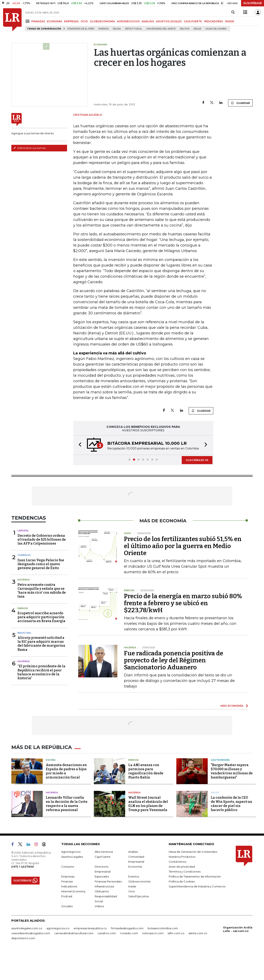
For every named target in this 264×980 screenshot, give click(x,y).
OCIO (84, 21)
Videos (99, 936)
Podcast (67, 926)
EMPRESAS (71, 21)
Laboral (23, 560)
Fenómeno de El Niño (81, 29)
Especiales (102, 906)
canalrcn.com (107, 963)
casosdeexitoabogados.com (31, 963)
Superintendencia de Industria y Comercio (197, 916)
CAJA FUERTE (193, 21)
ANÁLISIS (148, 21)
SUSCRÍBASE (253, 3)
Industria (24, 663)
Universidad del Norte (161, 29)
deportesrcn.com (23, 968)
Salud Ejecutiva (138, 926)
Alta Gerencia (104, 881)
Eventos (134, 906)
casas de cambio (216, 29)
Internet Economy (73, 921)
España (51, 790)
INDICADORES (213, 21)
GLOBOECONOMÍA (102, 21)
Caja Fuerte (103, 886)
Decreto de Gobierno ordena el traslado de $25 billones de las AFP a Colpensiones (42, 569)
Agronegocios (71, 881)
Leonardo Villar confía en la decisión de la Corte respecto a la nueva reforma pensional (67, 833)
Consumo (68, 896)
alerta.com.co (198, 963)
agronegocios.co (58, 958)
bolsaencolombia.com (163, 958)
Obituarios (102, 921)
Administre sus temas (29, 166)
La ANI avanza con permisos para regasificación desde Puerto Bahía (146, 801)
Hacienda (24, 609)
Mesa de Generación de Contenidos (193, 881)
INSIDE (230, 21)
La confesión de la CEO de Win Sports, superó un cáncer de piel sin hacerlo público (232, 833)
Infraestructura (104, 916)
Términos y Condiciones (185, 901)
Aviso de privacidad (182, 896)
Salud (215, 822)
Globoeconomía (139, 911)
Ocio (132, 921)
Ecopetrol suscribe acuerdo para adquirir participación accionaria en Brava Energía (41, 647)
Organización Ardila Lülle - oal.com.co (238, 959)
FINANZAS (38, 21)
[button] (79, 475)
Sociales (67, 936)
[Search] (233, 12)
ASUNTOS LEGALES (169, 21)
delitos (185, 29)
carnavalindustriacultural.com (74, 963)
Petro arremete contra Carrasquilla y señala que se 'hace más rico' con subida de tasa (42, 620)
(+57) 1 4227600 (23, 896)
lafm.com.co (176, 963)
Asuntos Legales (72, 886)
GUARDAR (240, 121)
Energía (104, 29)
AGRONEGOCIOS (128, 21)
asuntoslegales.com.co (27, 958)
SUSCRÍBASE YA (197, 490)
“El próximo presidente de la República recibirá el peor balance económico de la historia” (41, 702)
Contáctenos (177, 891)
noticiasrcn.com (153, 963)
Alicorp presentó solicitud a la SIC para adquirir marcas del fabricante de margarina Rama (41, 673)
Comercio (24, 585)
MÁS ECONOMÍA (232, 735)
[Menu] (28, 21)
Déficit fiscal (134, 29)
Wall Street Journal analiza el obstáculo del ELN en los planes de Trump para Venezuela (148, 833)
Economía (135, 896)
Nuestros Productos (182, 886)
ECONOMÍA (55, 21)
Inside (132, 916)
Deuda (117, 29)
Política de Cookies (182, 911)
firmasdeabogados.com (127, 958)
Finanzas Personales (108, 911)
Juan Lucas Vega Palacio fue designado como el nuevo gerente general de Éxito (41, 594)
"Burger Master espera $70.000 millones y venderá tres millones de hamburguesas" (232, 801)
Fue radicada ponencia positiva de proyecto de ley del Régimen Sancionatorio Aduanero (174, 690)
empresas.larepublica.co (90, 958)
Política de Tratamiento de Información (195, 906)
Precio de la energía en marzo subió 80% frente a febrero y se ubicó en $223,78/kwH (183, 633)
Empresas (68, 906)
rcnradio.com (129, 963)
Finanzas (67, 911)
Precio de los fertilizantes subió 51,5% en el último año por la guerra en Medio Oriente (183, 576)
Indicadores (69, 916)
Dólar (197, 29)
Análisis (133, 881)
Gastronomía (220, 790)
